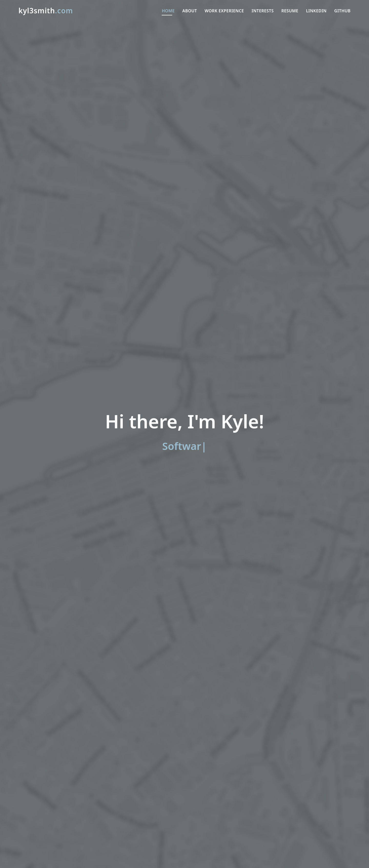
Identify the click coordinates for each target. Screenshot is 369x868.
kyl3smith (46, 11)
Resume (290, 11)
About (190, 11)
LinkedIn (316, 11)
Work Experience (224, 11)
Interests (263, 11)
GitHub (342, 11)
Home (168, 11)
